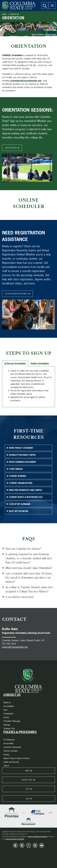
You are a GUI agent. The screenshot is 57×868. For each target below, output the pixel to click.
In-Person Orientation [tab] (15, 363)
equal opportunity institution (15, 839)
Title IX (6, 766)
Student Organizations (21, 483)
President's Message (12, 721)
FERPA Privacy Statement (21, 448)
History (6, 717)
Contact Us (12, 695)
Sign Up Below (11, 148)
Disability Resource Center (22, 455)
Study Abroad (16, 469)
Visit (27, 789)
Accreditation (9, 706)
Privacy (6, 755)
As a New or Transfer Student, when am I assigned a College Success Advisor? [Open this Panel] (28, 589)
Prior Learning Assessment (23, 462)
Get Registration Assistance (16, 294)
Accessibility (8, 743)
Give (27, 799)
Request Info (27, 780)
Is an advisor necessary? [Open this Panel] (18, 597)
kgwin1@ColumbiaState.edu (15, 647)
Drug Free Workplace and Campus (26, 490)
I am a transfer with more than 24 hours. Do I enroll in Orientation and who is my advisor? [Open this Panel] (27, 577)
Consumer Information (12, 747)
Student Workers (18, 476)
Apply (27, 771)
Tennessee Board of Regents (38, 837)
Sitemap (7, 725)
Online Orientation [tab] (40, 363)
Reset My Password (19, 511)
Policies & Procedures (20, 732)
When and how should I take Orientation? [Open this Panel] (27, 568)
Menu (51, 4)
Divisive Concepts (11, 751)
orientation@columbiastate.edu (26, 81)
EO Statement (9, 740)
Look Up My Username (20, 504)
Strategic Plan (9, 728)
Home (4, 14)
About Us (7, 702)
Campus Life (14, 14)
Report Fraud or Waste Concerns (17, 758)
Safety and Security (11, 762)
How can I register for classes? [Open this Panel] (22, 549)
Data (5, 710)
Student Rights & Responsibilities (26, 497)
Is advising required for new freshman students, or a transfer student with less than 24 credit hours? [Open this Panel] (27, 558)
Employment (8, 714)
